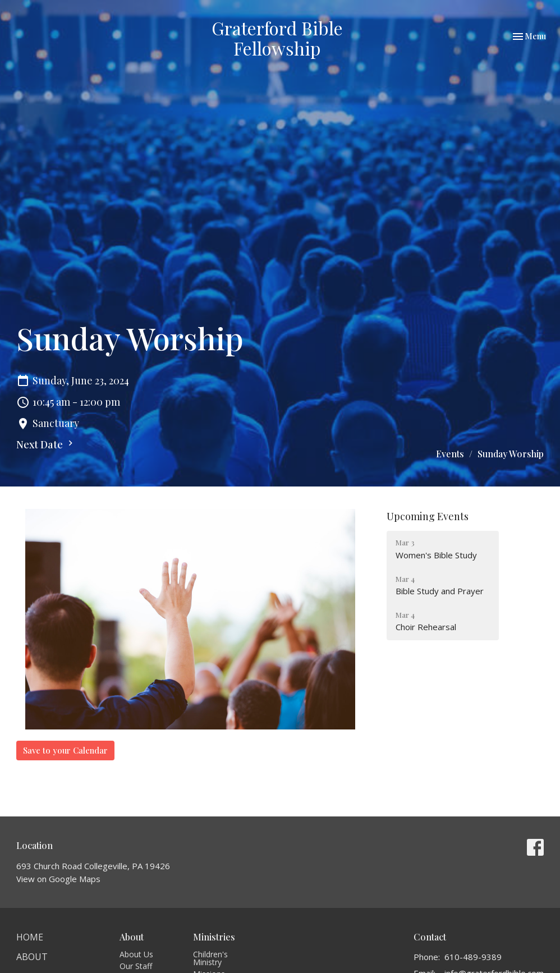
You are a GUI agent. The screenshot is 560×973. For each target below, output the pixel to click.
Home (30, 937)
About (32, 957)
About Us (136, 954)
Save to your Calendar (65, 750)
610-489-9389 (473, 957)
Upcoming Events (428, 516)
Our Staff (136, 966)
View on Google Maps (58, 879)
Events (450, 454)
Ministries (214, 937)
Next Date (46, 444)
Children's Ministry (210, 958)
